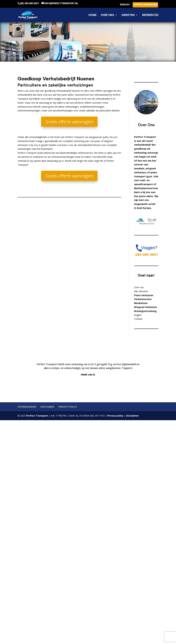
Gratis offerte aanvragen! (69, 122)
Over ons (107, 15)
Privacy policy (68, 407)
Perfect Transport (37, 416)
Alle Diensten (141, 291)
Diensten (128, 15)
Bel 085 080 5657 (29, 3)
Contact (138, 319)
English (125, 5)
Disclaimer (47, 407)
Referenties (150, 15)
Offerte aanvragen (145, 4)
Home (92, 15)
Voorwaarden (27, 407)
